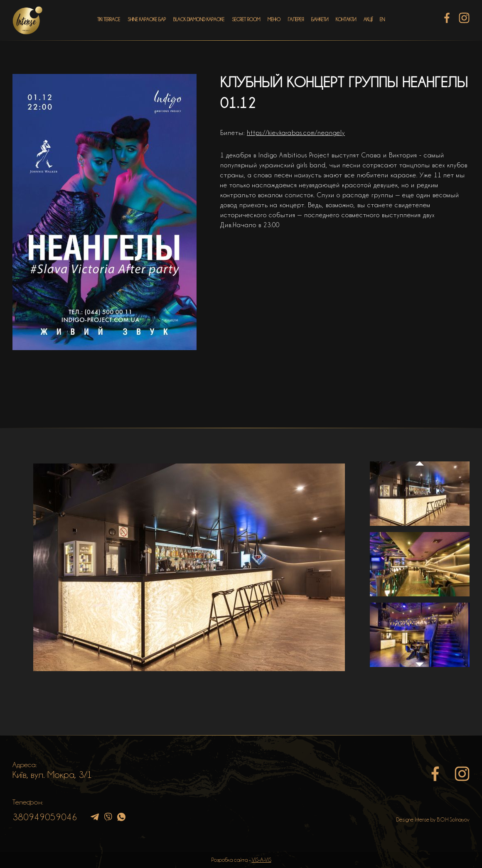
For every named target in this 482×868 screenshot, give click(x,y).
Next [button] (420, 669)
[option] (189, 567)
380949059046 (45, 817)
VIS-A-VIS (262, 860)
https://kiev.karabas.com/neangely (296, 133)
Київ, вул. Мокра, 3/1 (52, 775)
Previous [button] (420, 456)
